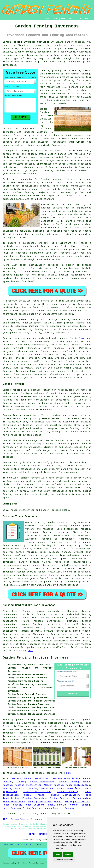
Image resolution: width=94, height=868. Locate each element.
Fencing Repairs (14, 788)
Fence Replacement (42, 782)
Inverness (85, 338)
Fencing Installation (66, 779)
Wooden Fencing (69, 782)
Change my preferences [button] (64, 859)
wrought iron (83, 552)
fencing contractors (77, 644)
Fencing (21, 782)
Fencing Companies (41, 788)
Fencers (16, 779)
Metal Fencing (34, 795)
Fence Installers (69, 788)
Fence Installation (37, 779)
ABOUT (64, 19)
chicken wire (40, 569)
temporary (85, 539)
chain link (55, 572)
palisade (69, 569)
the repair (60, 559)
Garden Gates (81, 798)
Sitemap (5, 845)
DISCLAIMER (85, 19)
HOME (48, 19)
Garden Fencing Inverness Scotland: (26, 42)
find (15, 611)
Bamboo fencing (12, 390)
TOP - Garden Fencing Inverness (23, 819)
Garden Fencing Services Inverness (36, 658)
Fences (58, 802)
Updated (38, 845)
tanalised (20, 555)
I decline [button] (68, 854)
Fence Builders (35, 805)
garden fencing (29, 562)
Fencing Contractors (77, 802)
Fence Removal (12, 805)
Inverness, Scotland (51, 743)
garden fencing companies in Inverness (42, 720)
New (12, 845)
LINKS (55, 19)
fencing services (60, 575)
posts (55, 565)
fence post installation (65, 542)
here (31, 651)
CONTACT (73, 19)
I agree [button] (57, 854)
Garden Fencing (68, 792)
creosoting (19, 546)
